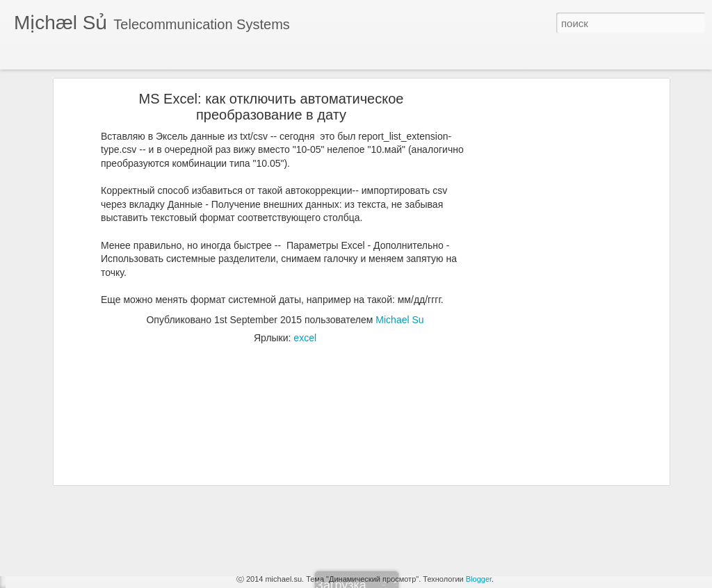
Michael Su (399, 265)
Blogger (479, 579)
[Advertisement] (546, 262)
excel (305, 283)
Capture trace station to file (84, 554)
